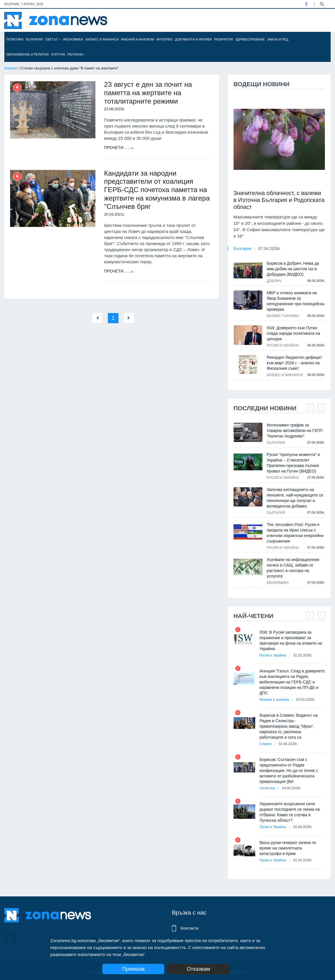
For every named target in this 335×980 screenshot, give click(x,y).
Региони (76, 54)
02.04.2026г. (288, 744)
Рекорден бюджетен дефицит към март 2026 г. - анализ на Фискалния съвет (295, 363)
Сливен (266, 744)
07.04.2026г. (270, 249)
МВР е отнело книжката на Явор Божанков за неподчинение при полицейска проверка (296, 301)
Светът (53, 39)
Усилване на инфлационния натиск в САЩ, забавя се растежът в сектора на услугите (293, 568)
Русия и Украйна (283, 345)
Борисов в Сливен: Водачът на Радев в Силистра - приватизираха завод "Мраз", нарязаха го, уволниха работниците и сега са (289, 726)
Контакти (190, 928)
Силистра (267, 788)
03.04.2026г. (306, 700)
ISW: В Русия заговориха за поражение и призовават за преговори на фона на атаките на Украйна (291, 640)
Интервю (164, 39)
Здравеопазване (250, 39)
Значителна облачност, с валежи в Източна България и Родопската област (279, 200)
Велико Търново (283, 316)
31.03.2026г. (303, 655)
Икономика (73, 39)
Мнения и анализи (137, 39)
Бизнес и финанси (102, 39)
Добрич (274, 281)
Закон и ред (278, 39)
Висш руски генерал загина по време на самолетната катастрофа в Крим (288, 848)
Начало (11, 68)
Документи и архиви (193, 39)
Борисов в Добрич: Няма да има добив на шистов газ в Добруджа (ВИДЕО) (293, 269)
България (34, 39)
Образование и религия (27, 54)
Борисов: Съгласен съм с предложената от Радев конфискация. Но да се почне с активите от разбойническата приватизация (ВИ (289, 771)
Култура (58, 54)
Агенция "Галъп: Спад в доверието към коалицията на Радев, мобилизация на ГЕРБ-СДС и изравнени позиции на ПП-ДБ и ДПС (292, 682)
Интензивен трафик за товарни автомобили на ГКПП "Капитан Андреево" (295, 431)
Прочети (119, 148)
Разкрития (224, 39)
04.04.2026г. (292, 788)
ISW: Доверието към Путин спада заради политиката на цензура (294, 333)
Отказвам (198, 969)
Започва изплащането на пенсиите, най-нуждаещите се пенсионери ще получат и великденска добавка (295, 498)
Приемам (133, 969)
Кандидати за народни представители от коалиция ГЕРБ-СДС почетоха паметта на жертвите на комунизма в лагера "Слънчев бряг (157, 190)
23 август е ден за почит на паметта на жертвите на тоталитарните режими (148, 93)
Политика (15, 39)
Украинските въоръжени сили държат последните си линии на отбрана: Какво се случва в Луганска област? (290, 812)
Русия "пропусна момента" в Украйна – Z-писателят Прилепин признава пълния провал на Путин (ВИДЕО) (293, 463)
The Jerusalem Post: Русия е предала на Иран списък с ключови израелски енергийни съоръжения (295, 533)
